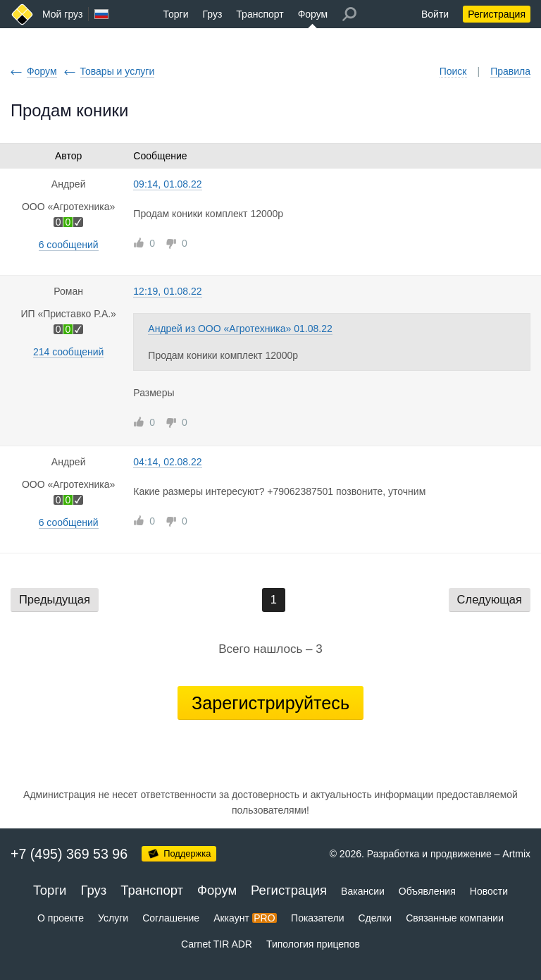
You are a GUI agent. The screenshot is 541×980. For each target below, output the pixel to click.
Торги (176, 14)
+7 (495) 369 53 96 (69, 854)
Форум (313, 14)
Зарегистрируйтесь (270, 703)
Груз (212, 14)
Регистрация (497, 14)
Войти (435, 14)
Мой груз (62, 14)
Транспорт (260, 14)
